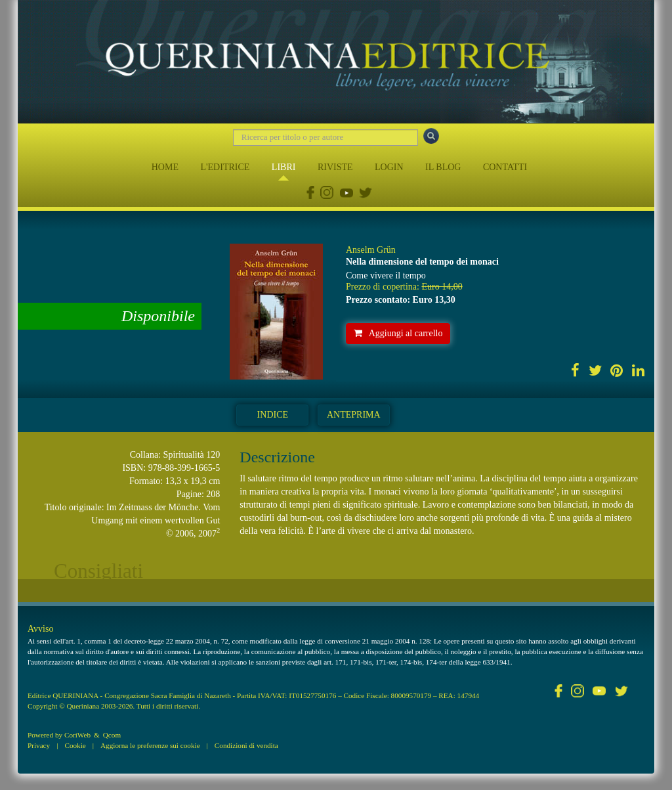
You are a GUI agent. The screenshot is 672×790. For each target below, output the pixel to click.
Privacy (39, 745)
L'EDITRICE (225, 167)
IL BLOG (443, 167)
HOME (165, 167)
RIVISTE (335, 167)
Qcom (112, 735)
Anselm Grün (371, 250)
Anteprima (354, 415)
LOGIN (389, 167)
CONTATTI (505, 167)
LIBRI (284, 167)
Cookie (75, 745)
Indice (273, 415)
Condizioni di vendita (246, 745)
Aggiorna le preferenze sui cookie (150, 745)
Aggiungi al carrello (398, 333)
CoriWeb (77, 735)
